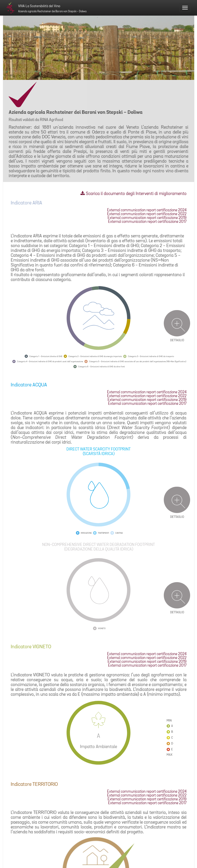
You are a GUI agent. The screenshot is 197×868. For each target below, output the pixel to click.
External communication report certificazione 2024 (147, 210)
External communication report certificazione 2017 (147, 222)
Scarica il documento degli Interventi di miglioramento (134, 194)
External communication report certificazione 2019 (147, 218)
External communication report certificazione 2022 (147, 214)
